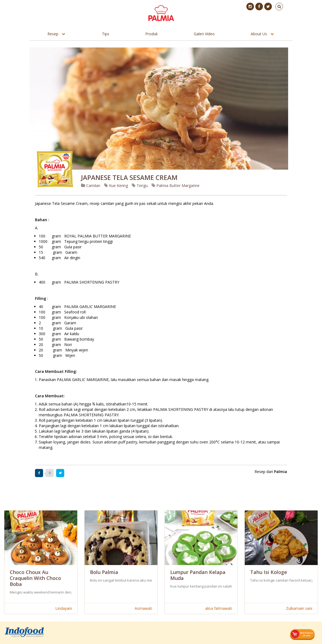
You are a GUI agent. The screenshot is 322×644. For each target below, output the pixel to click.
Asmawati (143, 608)
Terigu (140, 185)
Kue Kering (116, 185)
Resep (53, 34)
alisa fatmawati (219, 608)
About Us (259, 34)
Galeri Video (204, 34)
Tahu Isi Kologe (269, 572)
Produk (152, 34)
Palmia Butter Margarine (176, 185)
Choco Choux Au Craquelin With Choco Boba (35, 578)
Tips (106, 34)
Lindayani (64, 608)
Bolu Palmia (104, 572)
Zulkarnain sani (299, 608)
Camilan (91, 185)
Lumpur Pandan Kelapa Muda (198, 575)
